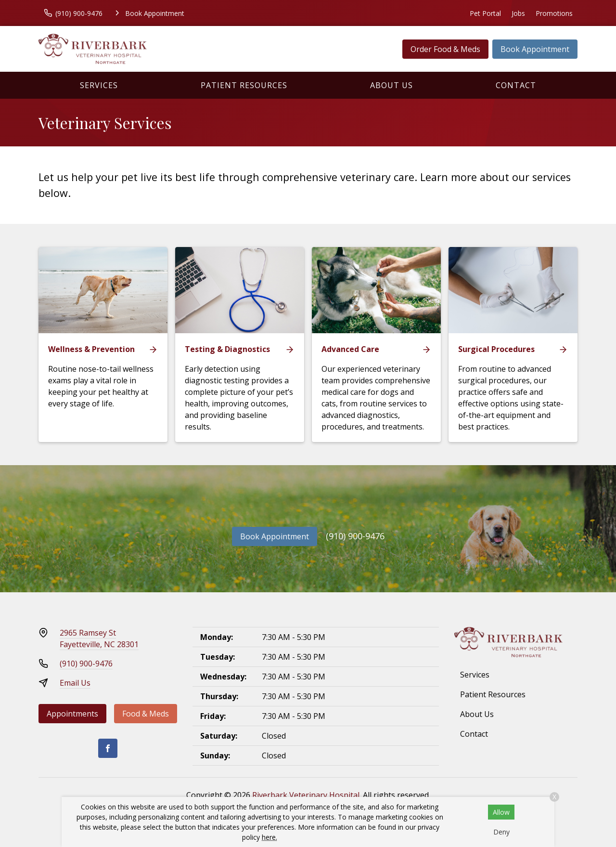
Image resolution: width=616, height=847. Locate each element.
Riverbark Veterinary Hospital (306, 795)
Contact (516, 85)
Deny (501, 832)
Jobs (518, 13)
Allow (501, 812)
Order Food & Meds (445, 49)
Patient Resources (244, 85)
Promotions (554, 13)
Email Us (75, 683)
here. (269, 837)
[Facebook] (108, 748)
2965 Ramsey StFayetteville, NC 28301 (99, 639)
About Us (391, 85)
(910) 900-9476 (355, 536)
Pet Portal (485, 13)
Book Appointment (535, 49)
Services (99, 85)
